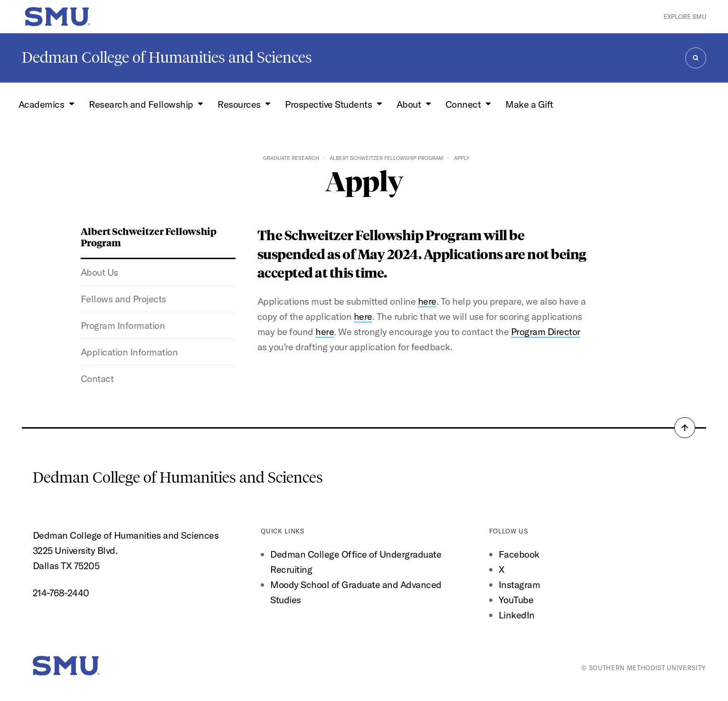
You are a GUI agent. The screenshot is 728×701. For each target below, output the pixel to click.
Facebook (519, 554)
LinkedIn (517, 615)
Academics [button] (43, 104)
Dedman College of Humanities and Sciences (167, 57)
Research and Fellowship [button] (142, 104)
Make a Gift (529, 104)
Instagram (520, 584)
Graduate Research (291, 158)
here (427, 301)
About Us (99, 272)
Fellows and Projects (123, 299)
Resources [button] (240, 104)
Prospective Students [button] (330, 104)
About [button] (410, 104)
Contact (97, 379)
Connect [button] (464, 104)
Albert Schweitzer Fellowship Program (387, 158)
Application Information (129, 352)
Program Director (546, 332)
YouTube (516, 600)
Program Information (123, 325)
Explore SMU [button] (685, 17)
